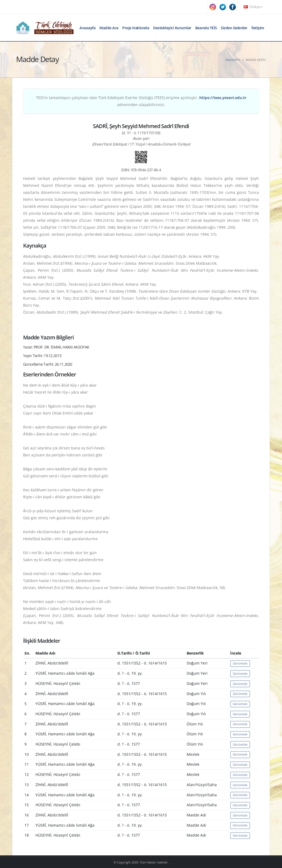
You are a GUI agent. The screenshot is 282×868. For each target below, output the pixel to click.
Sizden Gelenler (234, 28)
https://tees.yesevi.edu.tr (223, 98)
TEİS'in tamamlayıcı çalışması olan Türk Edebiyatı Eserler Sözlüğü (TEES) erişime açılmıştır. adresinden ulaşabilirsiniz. (141, 101)
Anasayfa (87, 28)
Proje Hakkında (136, 28)
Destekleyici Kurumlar (172, 28)
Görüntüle (240, 663)
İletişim (258, 28)
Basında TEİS (206, 28)
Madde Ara (109, 28)
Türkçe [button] (253, 7)
